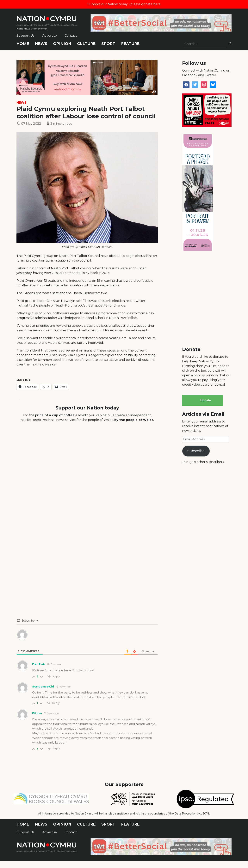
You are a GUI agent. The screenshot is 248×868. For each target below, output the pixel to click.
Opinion (62, 44)
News (41, 44)
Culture (86, 44)
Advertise (50, 36)
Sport (108, 44)
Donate (206, 400)
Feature (130, 44)
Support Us (25, 36)
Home (23, 44)
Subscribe (196, 451)
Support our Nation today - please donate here (124, 4)
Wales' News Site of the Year (32, 29)
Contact (71, 36)
